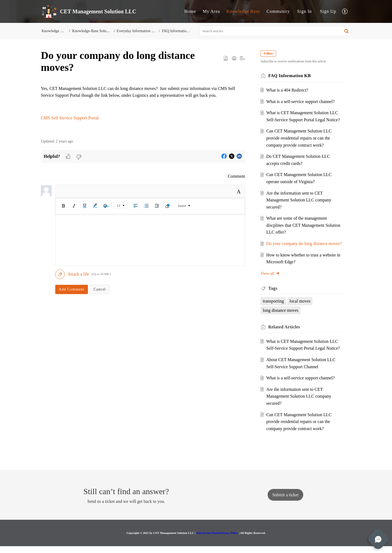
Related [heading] (286, 334)
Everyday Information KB (138, 31)
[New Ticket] (285, 502)
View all (272, 280)
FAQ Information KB (178, 31)
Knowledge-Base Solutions (93, 31)
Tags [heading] (275, 295)
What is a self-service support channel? (302, 102)
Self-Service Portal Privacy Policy (217, 540)
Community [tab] (278, 11)
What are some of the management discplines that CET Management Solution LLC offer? (298, 225)
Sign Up (328, 11)
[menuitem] (304, 11)
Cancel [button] (100, 289)
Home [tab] (190, 11)
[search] (275, 31)
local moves (302, 308)
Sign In (304, 11)
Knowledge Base (55, 31)
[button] (345, 12)
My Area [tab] (211, 11)
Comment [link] (236, 176)
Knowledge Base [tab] (243, 11)
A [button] (239, 192)
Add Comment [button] (72, 289)
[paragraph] (143, 103)
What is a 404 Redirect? (289, 90)
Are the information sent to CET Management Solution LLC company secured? (301, 200)
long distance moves (282, 317)
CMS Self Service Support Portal (70, 118)
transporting (275, 308)
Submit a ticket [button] (285, 502)
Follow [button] (270, 53)
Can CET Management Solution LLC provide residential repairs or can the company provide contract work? (301, 138)
